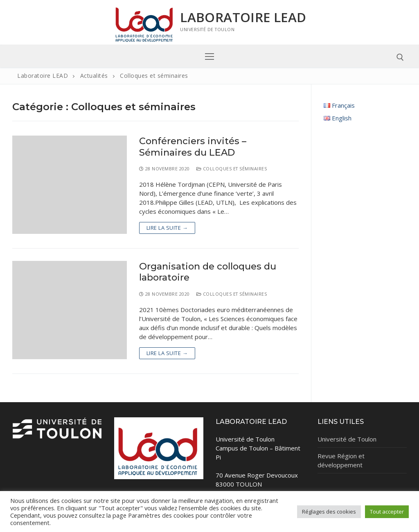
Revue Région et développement (341, 460)
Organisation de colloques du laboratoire (208, 272)
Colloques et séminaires (232, 169)
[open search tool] (400, 57)
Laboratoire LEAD (243, 17)
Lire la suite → (167, 228)
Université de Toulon (347, 439)
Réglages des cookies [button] (329, 512)
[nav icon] (210, 56)
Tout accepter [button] (387, 512)
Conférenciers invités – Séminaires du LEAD (193, 147)
